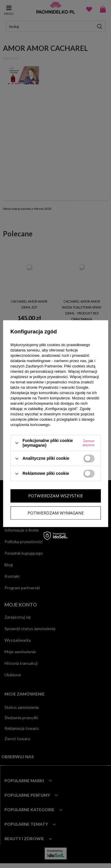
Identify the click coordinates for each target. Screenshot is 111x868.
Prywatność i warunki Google (63, 387)
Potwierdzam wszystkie (55, 496)
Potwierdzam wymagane (56, 513)
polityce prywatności (50, 377)
